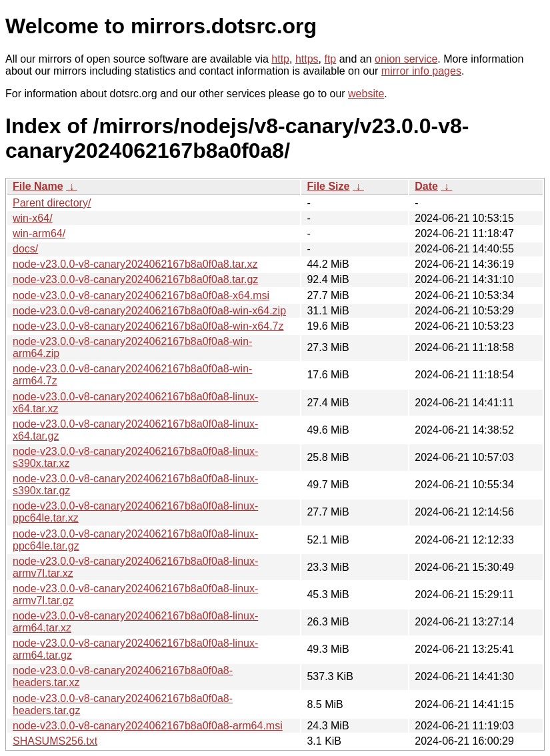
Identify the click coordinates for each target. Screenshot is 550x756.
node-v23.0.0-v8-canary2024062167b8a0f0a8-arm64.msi (148, 726)
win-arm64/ (39, 233)
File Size (328, 186)
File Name (38, 186)
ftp (330, 59)
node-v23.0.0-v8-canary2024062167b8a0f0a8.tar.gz (135, 279)
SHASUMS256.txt (55, 741)
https (307, 59)
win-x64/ (33, 218)
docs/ (25, 249)
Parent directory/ (52, 203)
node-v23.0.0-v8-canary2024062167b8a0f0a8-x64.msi (141, 295)
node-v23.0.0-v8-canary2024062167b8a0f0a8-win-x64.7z (148, 326)
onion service (406, 59)
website (366, 94)
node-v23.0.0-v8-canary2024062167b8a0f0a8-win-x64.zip (149, 311)
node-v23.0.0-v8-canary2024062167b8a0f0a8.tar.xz (135, 264)
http (280, 59)
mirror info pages (421, 71)
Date (426, 186)
